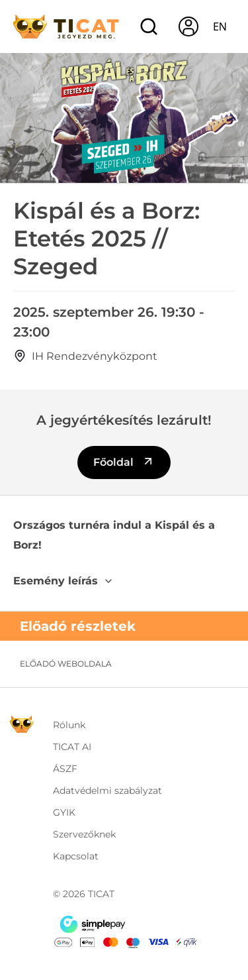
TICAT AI (72, 747)
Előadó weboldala (66, 664)
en (220, 27)
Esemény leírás (63, 581)
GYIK (64, 812)
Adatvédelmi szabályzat (107, 790)
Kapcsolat (76, 856)
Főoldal (124, 462)
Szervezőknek (84, 834)
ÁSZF (65, 769)
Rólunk (69, 725)
